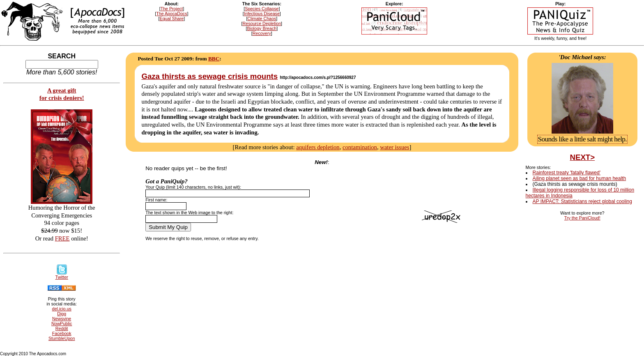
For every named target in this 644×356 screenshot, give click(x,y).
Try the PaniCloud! (582, 218)
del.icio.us (62, 309)
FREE (62, 238)
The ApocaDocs (171, 14)
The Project (172, 9)
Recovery (262, 33)
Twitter (62, 275)
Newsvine (62, 319)
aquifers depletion (318, 147)
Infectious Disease (262, 14)
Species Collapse (262, 9)
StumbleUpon (62, 338)
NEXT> (582, 157)
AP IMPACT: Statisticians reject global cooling (582, 201)
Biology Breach (262, 28)
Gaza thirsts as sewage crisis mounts (209, 76)
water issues (394, 147)
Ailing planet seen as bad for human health (580, 178)
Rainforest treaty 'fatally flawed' (567, 173)
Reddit (62, 328)
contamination (360, 147)
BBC (214, 59)
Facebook (62, 333)
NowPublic (62, 324)
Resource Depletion (262, 23)
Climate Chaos (262, 18)
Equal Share (172, 18)
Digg (62, 314)
